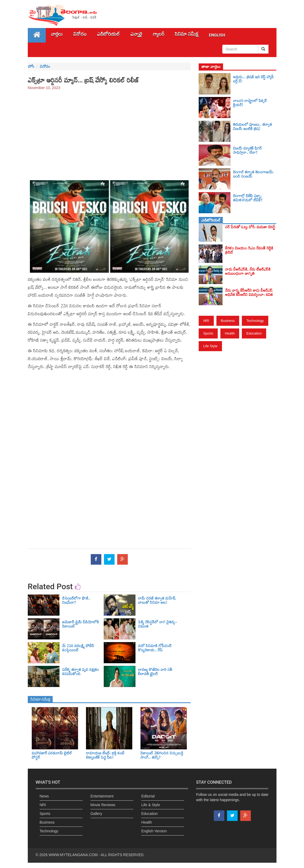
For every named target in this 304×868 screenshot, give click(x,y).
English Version (154, 831)
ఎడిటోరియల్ (108, 35)
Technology (255, 321)
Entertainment (102, 796)
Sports (208, 333)
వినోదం (80, 35)
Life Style (210, 346)
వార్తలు (57, 35)
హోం (31, 66)
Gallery (96, 814)
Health (230, 333)
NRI (206, 321)
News (44, 796)
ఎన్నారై (136, 35)
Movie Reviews (103, 805)
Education (254, 333)
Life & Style (151, 805)
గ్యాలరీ (159, 35)
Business (228, 321)
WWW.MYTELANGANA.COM (73, 855)
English (217, 35)
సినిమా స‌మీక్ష (187, 35)
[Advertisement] (109, 133)
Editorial (148, 796)
